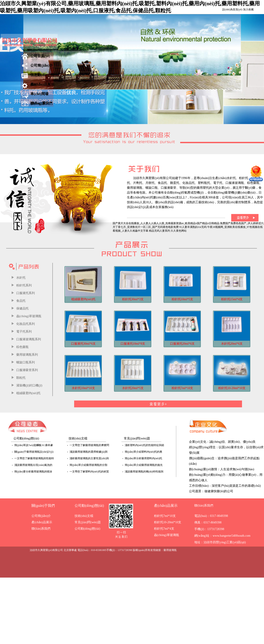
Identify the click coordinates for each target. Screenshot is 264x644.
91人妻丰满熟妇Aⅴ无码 (193, 227)
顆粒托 (21, 378)
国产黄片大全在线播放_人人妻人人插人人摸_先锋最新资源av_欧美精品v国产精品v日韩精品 (166, 223)
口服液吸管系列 (27, 370)
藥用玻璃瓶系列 (27, 355)
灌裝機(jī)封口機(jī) (29, 385)
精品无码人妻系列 (159, 231)
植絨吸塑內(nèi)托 (28, 393)
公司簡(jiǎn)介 (42, 65)
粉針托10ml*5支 (182, 299)
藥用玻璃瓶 (170, 550)
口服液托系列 (26, 293)
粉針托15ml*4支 (232, 299)
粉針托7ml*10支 (182, 388)
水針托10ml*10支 (83, 388)
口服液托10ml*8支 (133, 344)
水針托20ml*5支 (133, 388)
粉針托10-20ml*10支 (232, 388)
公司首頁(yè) (40, 56)
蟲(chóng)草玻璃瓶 (29, 316)
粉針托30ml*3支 (133, 299)
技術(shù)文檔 (84, 516)
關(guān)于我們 (43, 506)
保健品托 (22, 308)
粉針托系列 (24, 285)
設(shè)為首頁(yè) (232, 9)
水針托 (21, 278)
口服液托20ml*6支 (182, 344)
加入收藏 (248, 9)
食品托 (21, 301)
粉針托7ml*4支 (164, 529)
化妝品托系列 (26, 324)
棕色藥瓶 (22, 347)
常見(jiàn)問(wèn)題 (88, 522)
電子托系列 (24, 332)
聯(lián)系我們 (41, 103)
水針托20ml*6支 (232, 344)
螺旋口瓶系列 (26, 362)
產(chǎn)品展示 (42, 84)
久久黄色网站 (179, 231)
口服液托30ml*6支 (83, 344)
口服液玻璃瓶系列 (29, 339)
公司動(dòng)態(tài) (89, 506)
